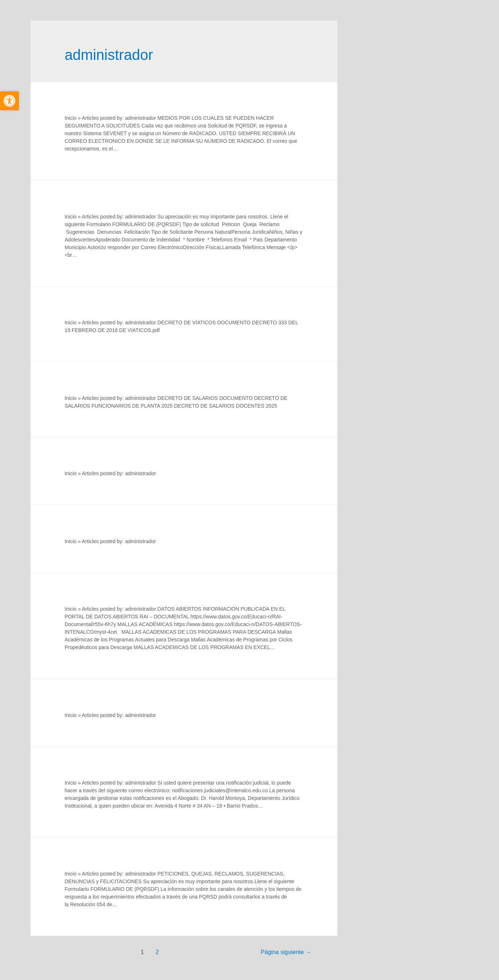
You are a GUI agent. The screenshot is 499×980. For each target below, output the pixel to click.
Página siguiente (286, 952)
